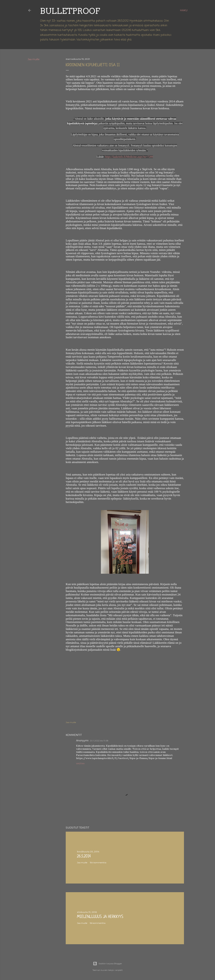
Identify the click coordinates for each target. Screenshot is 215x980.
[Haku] (184, 10)
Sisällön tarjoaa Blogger (108, 964)
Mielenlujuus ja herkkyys (100, 917)
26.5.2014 (84, 856)
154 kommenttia (98, 863)
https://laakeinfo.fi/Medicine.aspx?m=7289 (129, 157)
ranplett (119, 970)
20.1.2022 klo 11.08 (99, 741)
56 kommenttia (98, 923)
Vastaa (80, 763)
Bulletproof (70, 11)
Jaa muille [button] (34, 59)
